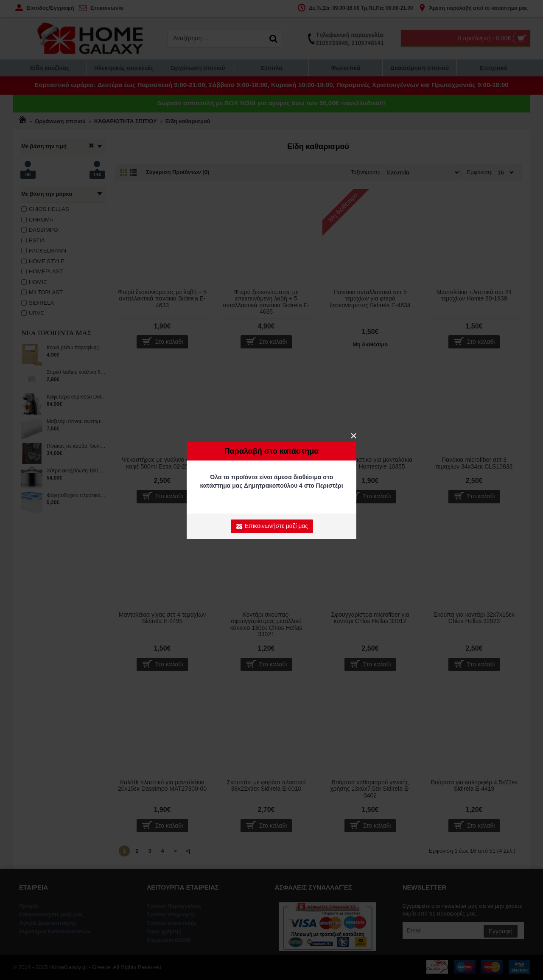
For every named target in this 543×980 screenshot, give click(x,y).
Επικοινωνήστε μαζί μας (272, 526)
